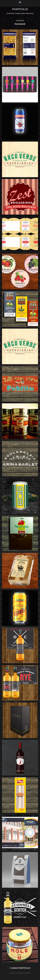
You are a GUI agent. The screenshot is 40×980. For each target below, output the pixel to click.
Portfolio (20, 9)
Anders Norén (24, 973)
